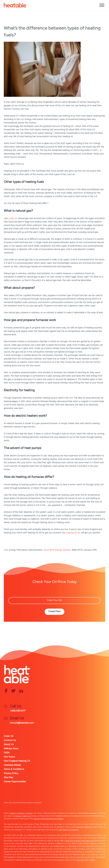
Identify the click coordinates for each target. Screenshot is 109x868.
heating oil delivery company (21, 813)
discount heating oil (23, 816)
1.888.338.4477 (18, 711)
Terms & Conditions (14, 769)
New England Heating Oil (17, 761)
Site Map (8, 777)
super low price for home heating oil (80, 840)
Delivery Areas (11, 748)
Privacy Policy (11, 773)
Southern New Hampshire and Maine (48, 818)
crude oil (13, 218)
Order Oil (9, 736)
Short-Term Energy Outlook (57, 550)
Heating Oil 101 (73, 532)
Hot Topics (9, 757)
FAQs (7, 753)
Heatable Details (12, 765)
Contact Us (10, 740)
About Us (9, 744)
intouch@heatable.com (22, 723)
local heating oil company (69, 829)
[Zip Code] (54, 601)
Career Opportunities (15, 781)
